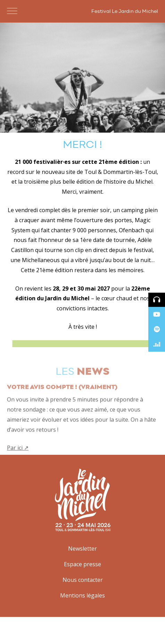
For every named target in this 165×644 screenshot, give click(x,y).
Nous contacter (83, 580)
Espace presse (82, 564)
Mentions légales (82, 595)
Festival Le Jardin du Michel (125, 11)
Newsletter (82, 549)
